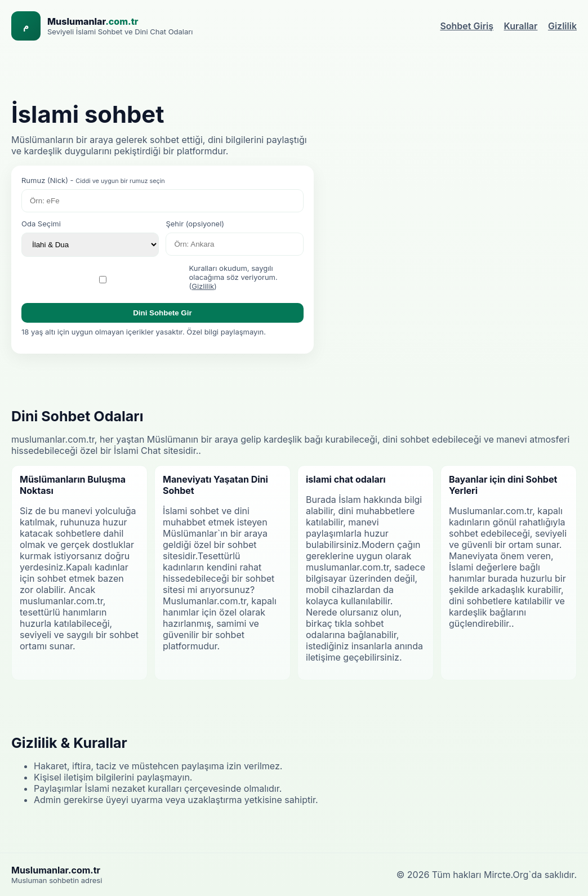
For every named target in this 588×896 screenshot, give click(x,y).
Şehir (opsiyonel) (195, 224)
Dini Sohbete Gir (162, 313)
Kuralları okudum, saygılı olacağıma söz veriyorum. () (233, 277)
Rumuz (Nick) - (93, 180)
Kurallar (521, 26)
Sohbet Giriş (467, 26)
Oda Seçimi (41, 224)
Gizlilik (562, 26)
